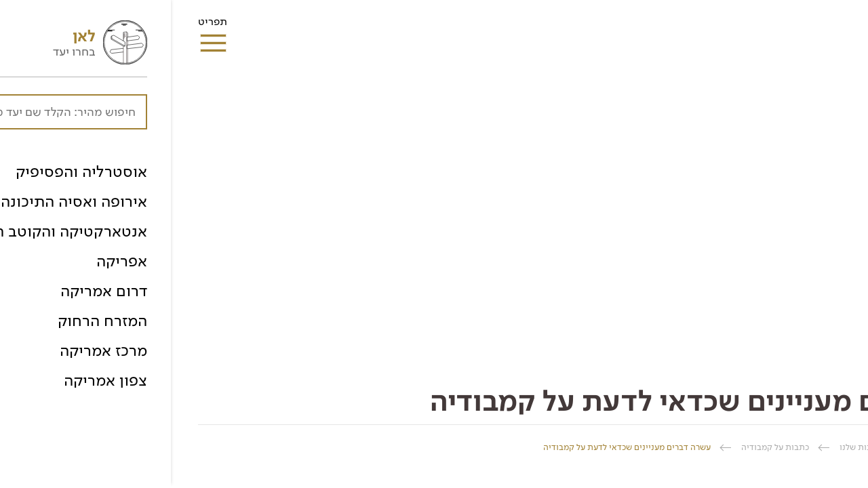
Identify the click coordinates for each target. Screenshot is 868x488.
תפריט (42, 26)
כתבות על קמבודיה (604, 447)
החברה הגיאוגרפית (807, 447)
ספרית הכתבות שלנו (705, 447)
